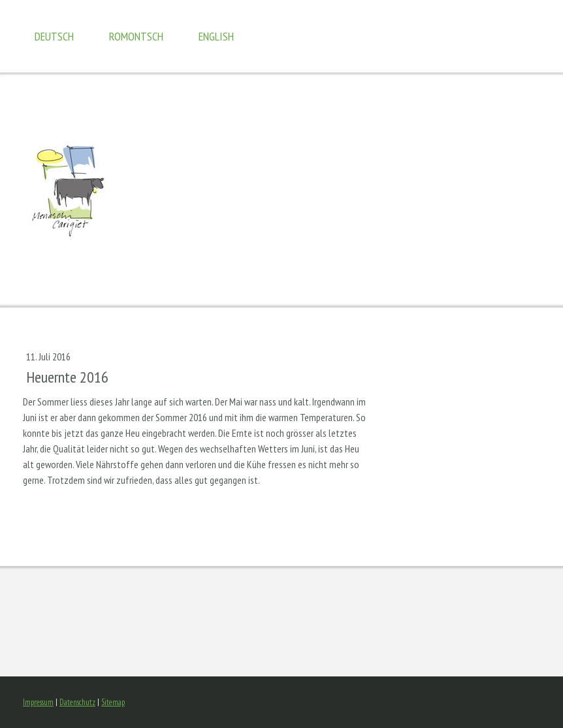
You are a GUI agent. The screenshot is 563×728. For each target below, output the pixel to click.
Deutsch (54, 36)
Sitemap (113, 702)
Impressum (38, 702)
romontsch (136, 36)
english (216, 36)
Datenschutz (77, 702)
